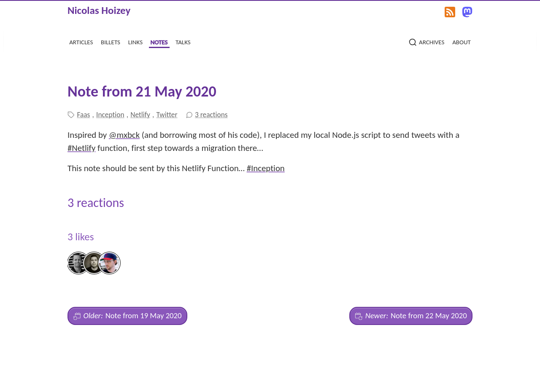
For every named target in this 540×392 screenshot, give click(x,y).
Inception (110, 115)
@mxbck (124, 135)
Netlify (140, 115)
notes (159, 41)
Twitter (167, 115)
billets (111, 41)
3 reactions (211, 115)
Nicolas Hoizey (99, 10)
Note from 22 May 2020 (411, 316)
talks (183, 41)
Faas (84, 115)
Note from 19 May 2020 (127, 316)
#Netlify (81, 148)
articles (81, 41)
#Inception (266, 168)
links (135, 41)
